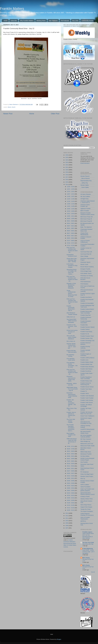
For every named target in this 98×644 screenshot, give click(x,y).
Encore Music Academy (87, 267)
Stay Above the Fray (88, 544)
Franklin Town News (86, 389)
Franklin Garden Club (87, 338)
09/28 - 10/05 (71, 219)
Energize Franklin (85, 269)
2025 (67, 157)
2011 (67, 518)
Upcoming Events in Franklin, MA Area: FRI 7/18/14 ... (72, 272)
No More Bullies (85, 456)
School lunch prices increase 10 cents (72, 332)
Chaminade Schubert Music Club (86, 230)
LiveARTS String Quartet (87, 429)
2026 (67, 155)
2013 (67, 513)
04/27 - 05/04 (71, 471)
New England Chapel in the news (71, 435)
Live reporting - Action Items (71, 359)
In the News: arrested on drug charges (72, 265)
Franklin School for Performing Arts (86, 384)
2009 (67, 523)
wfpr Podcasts (53, 21)
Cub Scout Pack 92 (86, 254)
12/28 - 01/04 (71, 187)
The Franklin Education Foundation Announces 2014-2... (71, 428)
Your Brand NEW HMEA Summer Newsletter (72, 321)
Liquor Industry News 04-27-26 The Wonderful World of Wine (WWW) (88, 536)
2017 (67, 177)
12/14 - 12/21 (71, 191)
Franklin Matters (12, 9)
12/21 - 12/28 (71, 189)
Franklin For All (85, 334)
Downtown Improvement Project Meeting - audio (72, 395)
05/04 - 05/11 (71, 468)
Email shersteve (85, 163)
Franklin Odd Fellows (86, 369)
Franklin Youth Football (87, 398)
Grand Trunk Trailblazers (87, 416)
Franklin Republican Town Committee (86, 378)
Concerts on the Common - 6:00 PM (72, 326)
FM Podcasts (65, 21)
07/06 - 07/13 (71, 446)
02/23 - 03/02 (71, 493)
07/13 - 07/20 (71, 245)
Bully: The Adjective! (86, 227)
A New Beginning (88, 549)
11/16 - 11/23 (71, 201)
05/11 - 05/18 (71, 466)
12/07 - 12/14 (71, 194)
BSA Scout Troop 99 (86, 221)
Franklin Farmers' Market (88, 327)
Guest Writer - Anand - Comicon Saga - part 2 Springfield (88, 552)
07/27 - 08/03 (71, 241)
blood (9, 107)
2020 (67, 170)
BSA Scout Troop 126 (87, 217)
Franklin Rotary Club (86, 381)
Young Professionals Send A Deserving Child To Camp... (72, 294)
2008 (67, 526)
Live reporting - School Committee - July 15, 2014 (72, 365)
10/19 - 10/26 (71, 211)
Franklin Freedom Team (87, 336)
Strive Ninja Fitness (86, 505)
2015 (67, 182)
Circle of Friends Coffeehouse (85, 241)
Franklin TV (84, 391)
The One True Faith (88, 543)
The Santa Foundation (87, 511)
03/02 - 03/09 (71, 490)
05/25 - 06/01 (71, 461)
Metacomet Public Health (88, 446)
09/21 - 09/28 (71, 221)
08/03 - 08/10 (71, 238)
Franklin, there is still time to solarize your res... (71, 415)
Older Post (55, 114)
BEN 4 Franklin (85, 211)
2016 (67, 180)
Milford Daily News (86, 452)
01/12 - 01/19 (71, 508)
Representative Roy (86, 181)
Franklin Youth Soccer (87, 402)
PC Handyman (85, 472)
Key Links (75, 21)
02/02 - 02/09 (71, 500)
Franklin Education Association (86, 322)
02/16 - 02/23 (71, 495)
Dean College (84, 256)
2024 (67, 160)
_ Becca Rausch (85, 178)
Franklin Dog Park (86, 315)
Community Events (87, 21)
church (13, 107)
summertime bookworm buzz (72, 255)
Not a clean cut (71, 341)
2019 (67, 172)
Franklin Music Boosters (87, 367)
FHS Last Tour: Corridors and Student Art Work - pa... (72, 250)
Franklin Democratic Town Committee (86, 312)
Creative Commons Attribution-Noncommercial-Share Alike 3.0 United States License (70, 543)
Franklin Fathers (85, 329)
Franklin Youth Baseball (87, 396)
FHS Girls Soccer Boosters (85, 279)
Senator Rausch (85, 176)
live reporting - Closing (71, 355)
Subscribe (14, 21)
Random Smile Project (87, 476)
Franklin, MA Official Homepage (86, 405)
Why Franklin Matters (27, 21)
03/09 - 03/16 (71, 488)
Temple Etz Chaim (86, 509)
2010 (67, 521)
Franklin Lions (84, 360)
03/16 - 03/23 (71, 486)
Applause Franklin (86, 209)
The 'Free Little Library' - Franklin (71, 421)
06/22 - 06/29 (71, 451)
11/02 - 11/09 (71, 206)
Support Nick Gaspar (86, 507)
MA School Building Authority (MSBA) (86, 436)
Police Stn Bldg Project (87, 474)
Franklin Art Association (87, 303)
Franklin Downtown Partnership (86, 318)
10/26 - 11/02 (71, 209)
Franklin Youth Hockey (87, 400)
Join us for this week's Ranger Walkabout (71, 337)
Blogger (59, 639)
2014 (67, 184)
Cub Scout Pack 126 (86, 252)
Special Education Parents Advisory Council (88, 494)
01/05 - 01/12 (71, 510)
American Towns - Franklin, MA (86, 205)
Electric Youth (84, 264)
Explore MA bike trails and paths (72, 351)
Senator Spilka (85, 185)
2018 (67, 175)
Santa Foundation (86, 487)
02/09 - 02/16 (71, 498)
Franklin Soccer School (87, 387)
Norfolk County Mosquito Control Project (87, 459)
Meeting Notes (41, 21)
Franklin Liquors (87, 532)
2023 (67, 162)
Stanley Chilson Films (87, 499)
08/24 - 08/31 (71, 231)
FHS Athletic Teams (86, 273)
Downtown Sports (85, 262)
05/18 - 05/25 (71, 464)
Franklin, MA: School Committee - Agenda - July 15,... (71, 403)
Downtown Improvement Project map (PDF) (71, 379)
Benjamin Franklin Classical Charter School (87, 214)
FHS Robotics (84, 284)
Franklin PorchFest (86, 371)
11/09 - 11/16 (71, 204)
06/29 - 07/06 (71, 449)
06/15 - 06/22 (71, 454)
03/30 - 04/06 (71, 481)
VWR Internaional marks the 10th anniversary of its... (72, 441)
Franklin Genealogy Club (87, 341)
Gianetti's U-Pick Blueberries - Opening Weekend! (71, 286)
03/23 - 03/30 (71, 483)
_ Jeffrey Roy (84, 183)
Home (6, 21)
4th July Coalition (85, 197)
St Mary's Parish (85, 497)
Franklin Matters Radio (87, 362)
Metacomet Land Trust (87, 444)
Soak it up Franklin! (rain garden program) (87, 490)
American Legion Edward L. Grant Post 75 (88, 202)
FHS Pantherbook (86, 282)
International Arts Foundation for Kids (86, 423)
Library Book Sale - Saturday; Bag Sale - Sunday (72, 260)
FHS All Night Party (86, 271)
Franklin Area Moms (86, 297)
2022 (67, 165)
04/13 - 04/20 (71, 476)
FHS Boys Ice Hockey (87, 276)
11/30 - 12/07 (71, 196)
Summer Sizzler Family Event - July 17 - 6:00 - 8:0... (71, 346)
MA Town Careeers (86, 439)
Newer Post (8, 114)
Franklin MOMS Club (86, 364)
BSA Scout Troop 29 (86, 219)
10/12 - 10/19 (71, 214)
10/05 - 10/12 (71, 216)
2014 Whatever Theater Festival (72, 314)
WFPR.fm (83, 521)
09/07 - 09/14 (71, 226)
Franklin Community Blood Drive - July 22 (71, 308)
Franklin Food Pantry (86, 332)
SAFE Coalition (85, 485)
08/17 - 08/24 (71, 233)
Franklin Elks (84, 325)
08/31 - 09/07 (71, 228)
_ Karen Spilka (85, 187)
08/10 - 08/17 (71, 236)
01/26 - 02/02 (71, 503)
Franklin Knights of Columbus (86, 355)
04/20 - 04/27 (71, 473)
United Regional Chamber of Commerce (87, 514)
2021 (67, 167)
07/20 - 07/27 (71, 243)
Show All (93, 572)
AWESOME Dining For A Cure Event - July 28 (72, 389)
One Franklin (84, 462)
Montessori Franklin (86, 454)
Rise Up (83, 479)
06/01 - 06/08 (71, 459)
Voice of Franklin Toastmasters (85, 518)
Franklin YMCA (85, 394)
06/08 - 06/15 (71, 456)
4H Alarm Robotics (86, 194)
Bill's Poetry (86, 558)
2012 (67, 516)
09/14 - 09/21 (71, 223)
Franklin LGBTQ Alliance (87, 358)
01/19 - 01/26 (71, 505)
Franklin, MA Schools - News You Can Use (87, 413)
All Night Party (85, 199)
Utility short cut (71, 317)
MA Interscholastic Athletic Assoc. (86, 432)
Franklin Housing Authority (85, 347)
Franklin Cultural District (87, 309)
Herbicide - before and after (72, 384)
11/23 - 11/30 (71, 199)
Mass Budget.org (85, 441)
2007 (67, 528)
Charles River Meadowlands (84, 234)
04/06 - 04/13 (71, 478)
